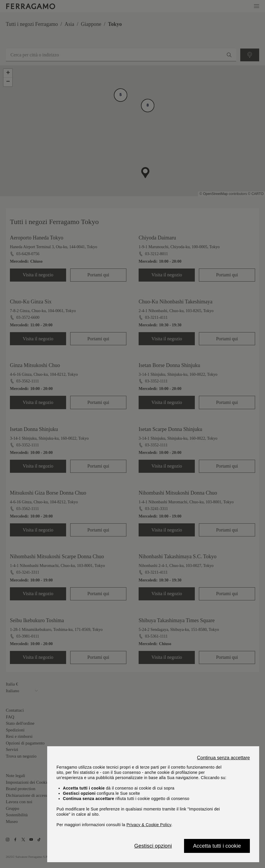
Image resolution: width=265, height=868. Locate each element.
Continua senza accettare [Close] (224, 758)
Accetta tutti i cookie (217, 846)
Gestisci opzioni (153, 846)
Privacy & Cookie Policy (149, 825)
